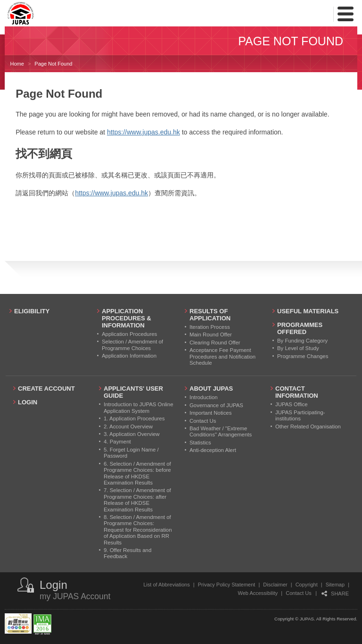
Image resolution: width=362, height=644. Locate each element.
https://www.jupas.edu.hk (144, 132)
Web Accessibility (258, 593)
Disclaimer (275, 585)
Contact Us (298, 593)
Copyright (307, 585)
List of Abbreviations (166, 585)
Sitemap (335, 585)
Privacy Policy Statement (227, 585)
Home (17, 64)
